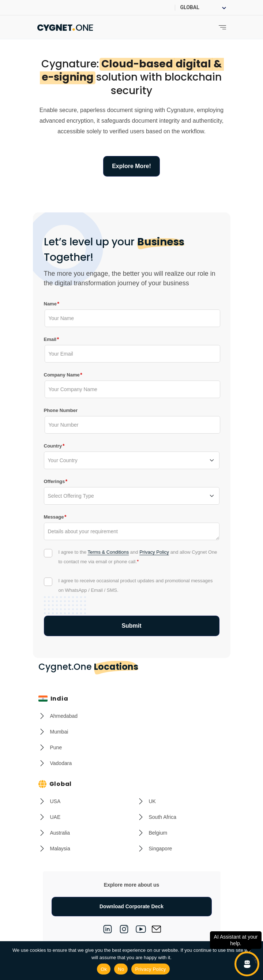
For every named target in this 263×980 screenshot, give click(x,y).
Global (55, 784)
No (121, 969)
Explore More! (131, 166)
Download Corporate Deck (131, 906)
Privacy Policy (154, 552)
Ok (104, 969)
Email (50, 339)
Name (50, 304)
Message (54, 517)
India (53, 699)
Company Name (62, 375)
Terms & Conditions (108, 552)
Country (53, 446)
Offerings (55, 481)
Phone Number (61, 410)
